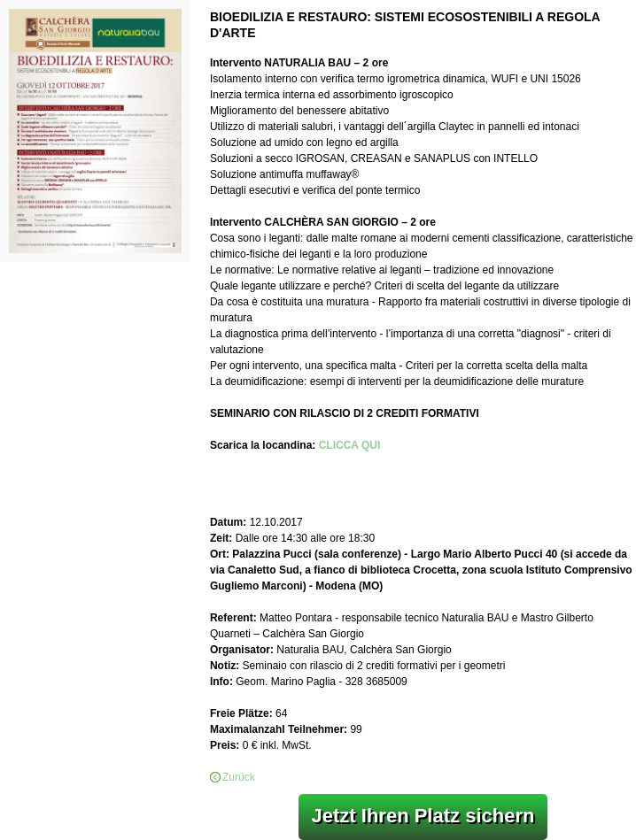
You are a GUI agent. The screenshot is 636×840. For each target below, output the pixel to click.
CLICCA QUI (350, 445)
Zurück (239, 777)
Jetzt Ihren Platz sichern (423, 816)
